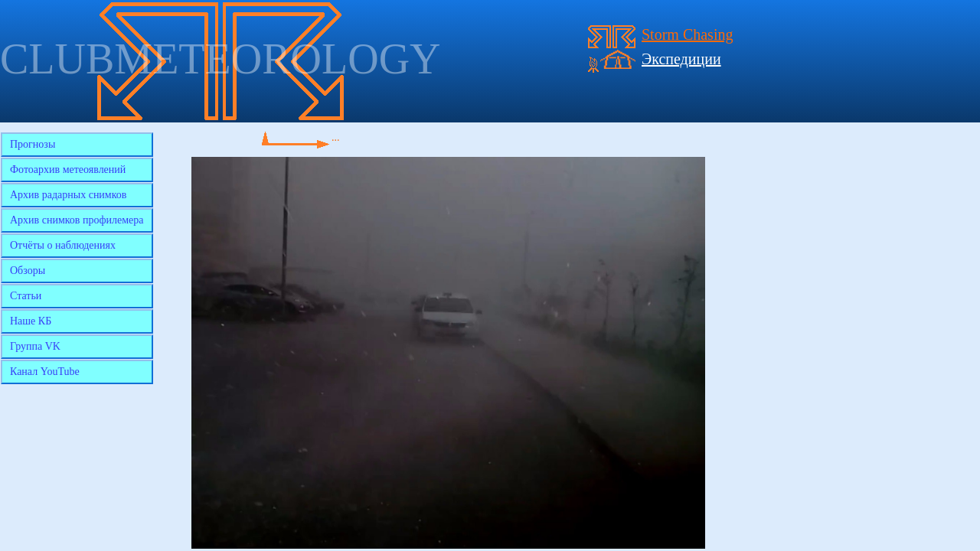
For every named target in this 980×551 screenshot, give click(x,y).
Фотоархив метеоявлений (68, 170)
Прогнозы (33, 144)
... (336, 137)
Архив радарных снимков (68, 195)
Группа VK (35, 346)
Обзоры (28, 271)
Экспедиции (681, 59)
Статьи (26, 296)
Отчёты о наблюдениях (63, 245)
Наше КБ (31, 321)
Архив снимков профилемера (77, 220)
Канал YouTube (45, 372)
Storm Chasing (687, 34)
